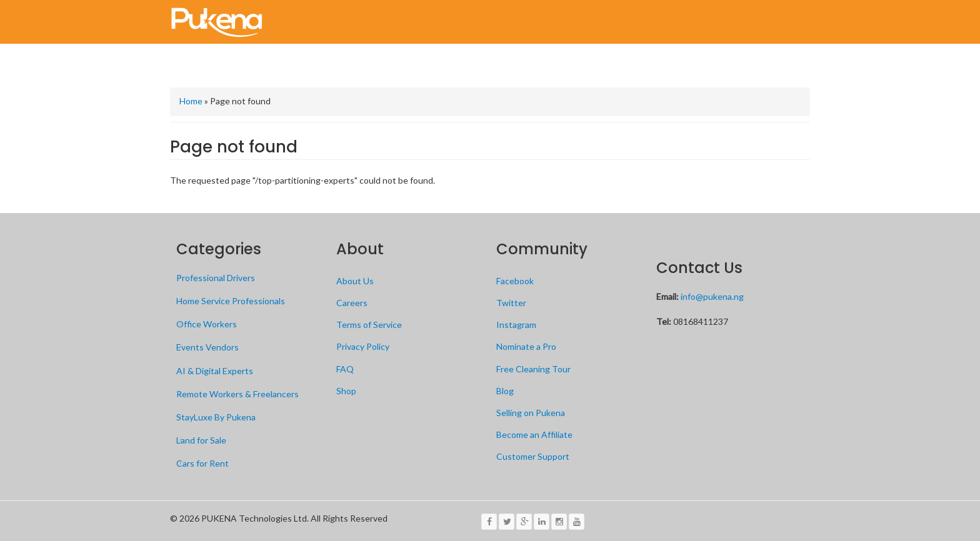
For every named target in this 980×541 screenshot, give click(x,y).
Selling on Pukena (531, 413)
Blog (505, 391)
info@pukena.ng (712, 296)
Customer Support (533, 456)
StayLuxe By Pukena (216, 417)
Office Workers (207, 324)
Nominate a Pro (526, 346)
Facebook (515, 281)
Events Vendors (207, 347)
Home (191, 101)
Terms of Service (369, 325)
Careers (352, 303)
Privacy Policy (363, 346)
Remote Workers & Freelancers (237, 394)
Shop (346, 391)
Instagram (516, 325)
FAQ (345, 369)
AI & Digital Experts (215, 371)
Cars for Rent (202, 463)
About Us (355, 281)
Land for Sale (201, 440)
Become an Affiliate (534, 434)
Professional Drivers (216, 278)
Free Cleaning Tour (533, 369)
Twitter (511, 303)
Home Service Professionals (231, 301)
